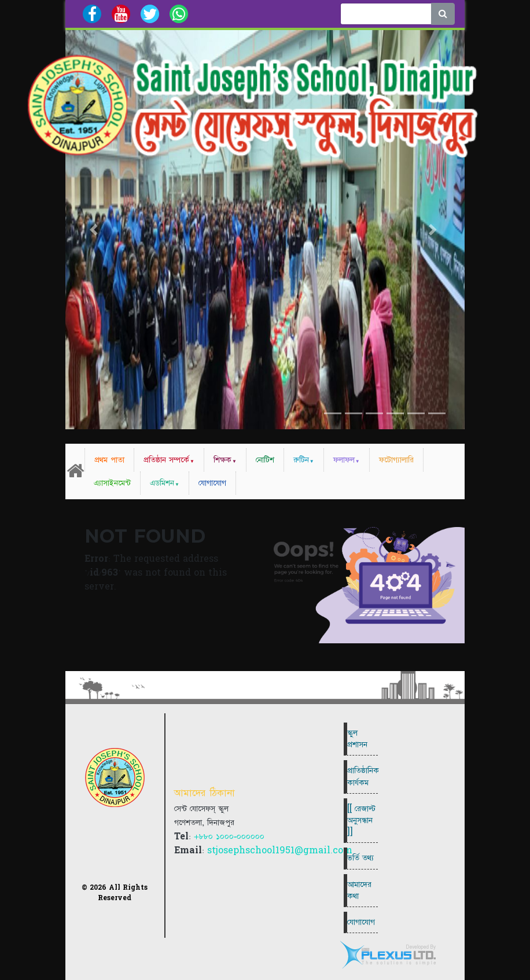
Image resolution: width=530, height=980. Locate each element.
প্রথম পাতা (109, 460)
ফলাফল (344, 460)
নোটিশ (265, 460)
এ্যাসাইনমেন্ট (112, 483)
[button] (95, 230)
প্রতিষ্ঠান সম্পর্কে (166, 460)
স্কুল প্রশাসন (357, 739)
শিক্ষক (222, 460)
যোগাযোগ (212, 483)
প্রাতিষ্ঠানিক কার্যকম (362, 776)
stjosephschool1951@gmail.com (280, 850)
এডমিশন (162, 483)
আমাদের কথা (359, 890)
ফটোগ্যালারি (396, 460)
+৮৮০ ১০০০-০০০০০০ (229, 837)
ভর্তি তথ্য (360, 858)
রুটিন (301, 460)
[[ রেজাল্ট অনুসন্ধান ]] (361, 820)
